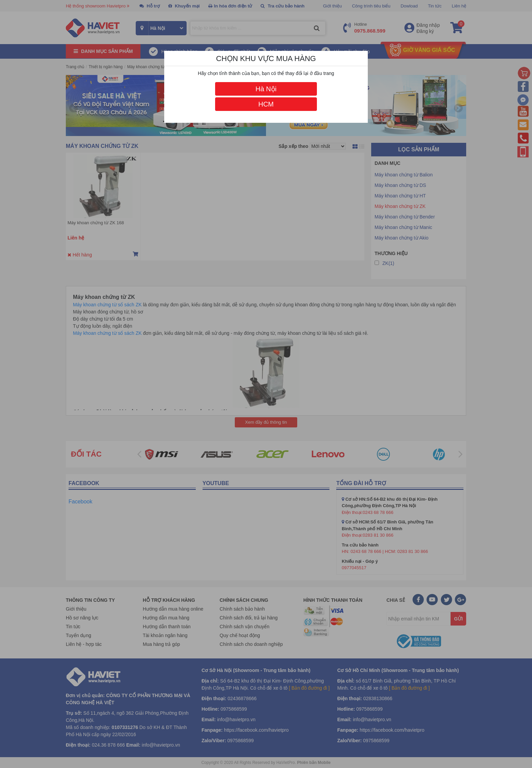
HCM (266, 104)
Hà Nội (266, 89)
